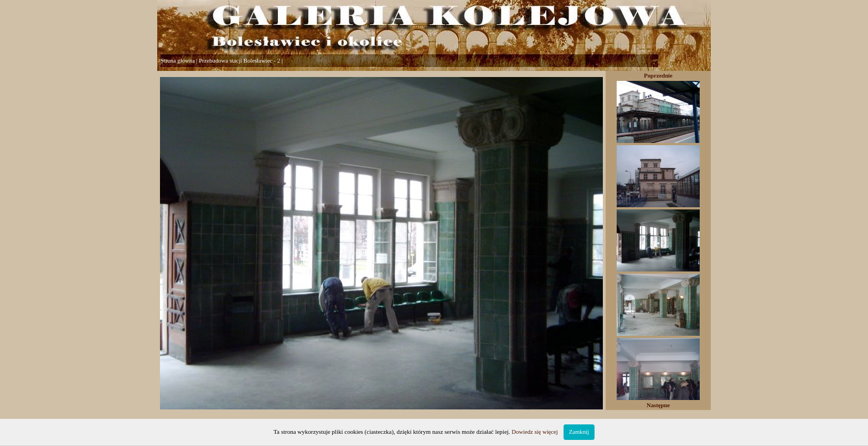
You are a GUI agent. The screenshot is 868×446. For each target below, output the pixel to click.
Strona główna (178, 61)
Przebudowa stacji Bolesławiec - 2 (239, 61)
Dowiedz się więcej (534, 432)
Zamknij (579, 432)
